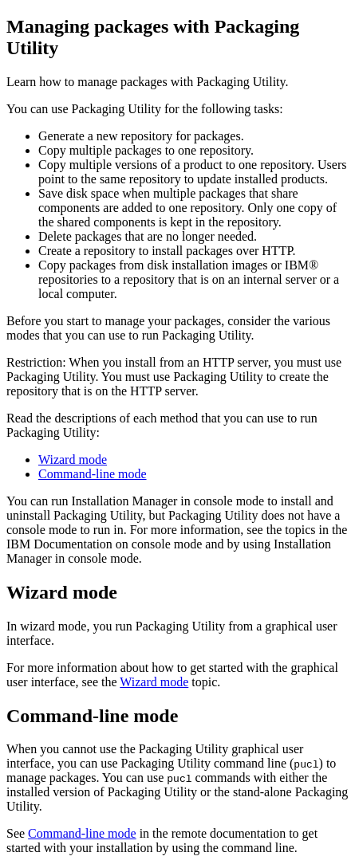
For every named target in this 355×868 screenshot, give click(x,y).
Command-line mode (93, 474)
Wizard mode (73, 460)
